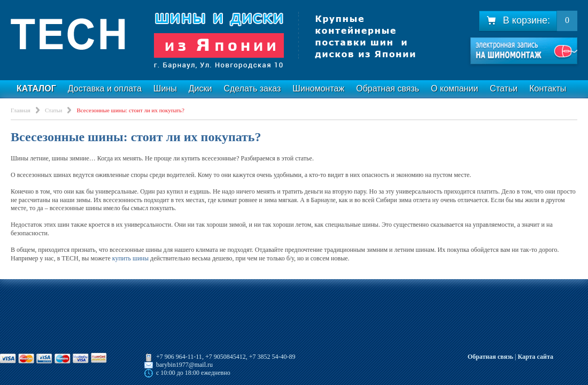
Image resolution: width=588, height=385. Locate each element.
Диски (200, 88)
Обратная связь (388, 88)
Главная (21, 110)
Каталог (36, 88)
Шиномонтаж (318, 88)
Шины (165, 88)
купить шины (130, 258)
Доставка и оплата (105, 88)
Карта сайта (535, 357)
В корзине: (518, 20)
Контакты (548, 88)
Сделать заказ (252, 88)
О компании (454, 88)
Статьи (504, 88)
